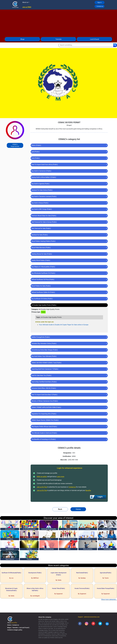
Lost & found (95, 39)
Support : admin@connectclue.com (89, 617)
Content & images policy (15, 630)
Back (60, 509)
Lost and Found (24, 628)
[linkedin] (107, 624)
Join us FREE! (27, 7)
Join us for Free (42, 487)
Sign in (99, 2)
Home (78, 509)
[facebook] (80, 623)
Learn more (61, 477)
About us (25, 2)
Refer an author (42, 477)
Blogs (23, 39)
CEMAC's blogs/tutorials (15, 145)
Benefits (88, 490)
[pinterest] (93, 623)
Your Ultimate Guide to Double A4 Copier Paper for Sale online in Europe (64, 325)
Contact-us (100, 6)
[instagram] (87, 623)
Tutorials (58, 39)
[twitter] (100, 623)
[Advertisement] (58, 22)
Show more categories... (109, 600)
